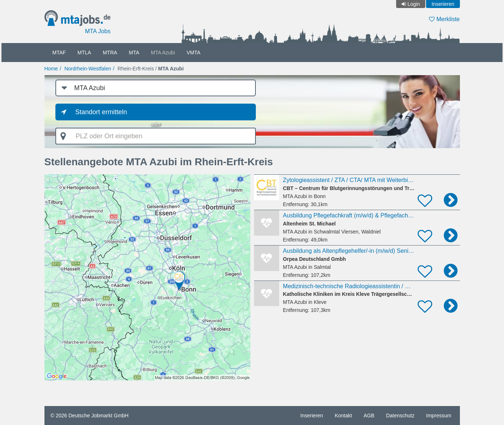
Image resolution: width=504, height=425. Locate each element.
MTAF (59, 53)
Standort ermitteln (101, 112)
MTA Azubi (163, 53)
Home (51, 69)
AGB (369, 416)
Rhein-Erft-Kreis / (151, 69)
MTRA (110, 53)
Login (414, 4)
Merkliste (444, 19)
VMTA (194, 53)
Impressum (439, 416)
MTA (134, 53)
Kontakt (343, 416)
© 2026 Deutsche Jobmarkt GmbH (90, 416)
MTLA (84, 53)
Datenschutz (400, 416)
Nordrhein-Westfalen (88, 69)
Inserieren (443, 4)
